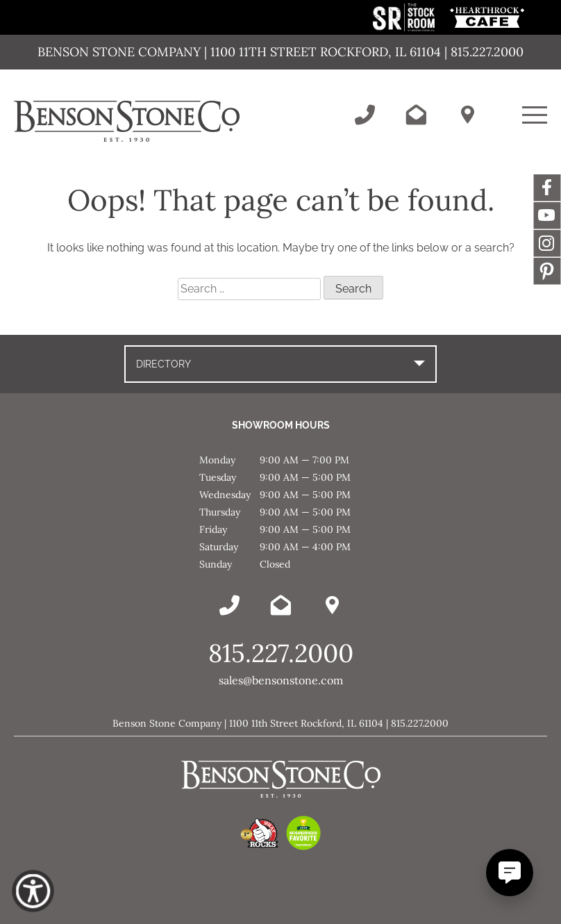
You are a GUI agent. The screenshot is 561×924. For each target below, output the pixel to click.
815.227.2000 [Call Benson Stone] (281, 653)
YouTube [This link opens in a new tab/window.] (547, 215)
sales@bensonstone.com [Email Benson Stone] (281, 680)
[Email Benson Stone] (416, 115)
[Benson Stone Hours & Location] (467, 115)
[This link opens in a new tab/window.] (405, 27)
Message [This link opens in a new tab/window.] (547, 271)
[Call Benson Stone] (365, 115)
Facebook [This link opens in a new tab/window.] (547, 188)
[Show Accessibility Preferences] (33, 891)
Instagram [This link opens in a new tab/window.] (547, 243)
